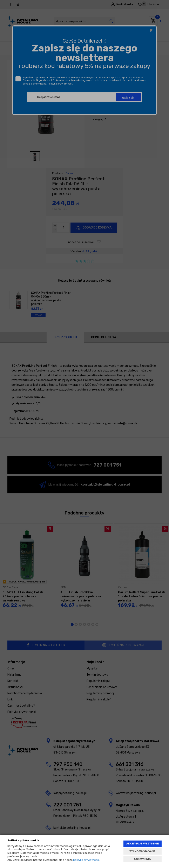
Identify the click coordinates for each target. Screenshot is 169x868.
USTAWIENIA (143, 859)
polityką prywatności (86, 860)
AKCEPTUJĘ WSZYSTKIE (142, 844)
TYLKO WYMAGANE (142, 851)
